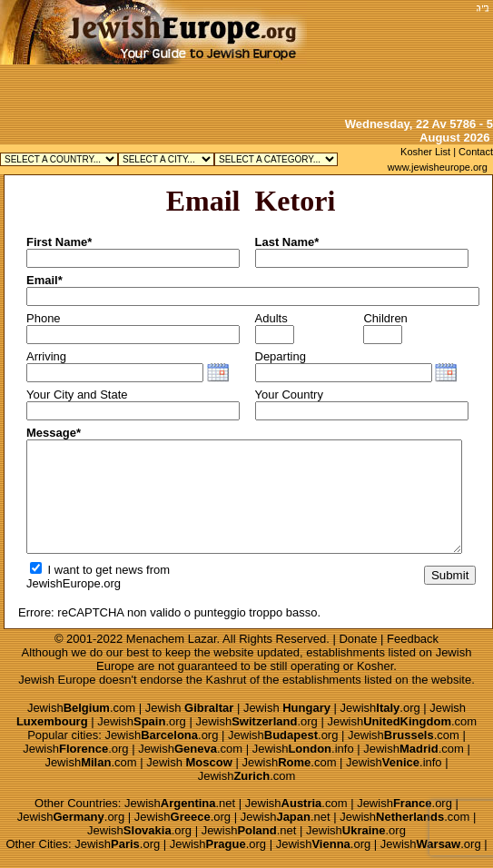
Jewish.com (81, 708)
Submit (450, 575)
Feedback (413, 639)
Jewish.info (303, 749)
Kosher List (425, 152)
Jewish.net (180, 803)
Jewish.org (380, 708)
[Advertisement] (413, 57)
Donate (358, 639)
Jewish (190, 708)
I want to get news (86, 570)
